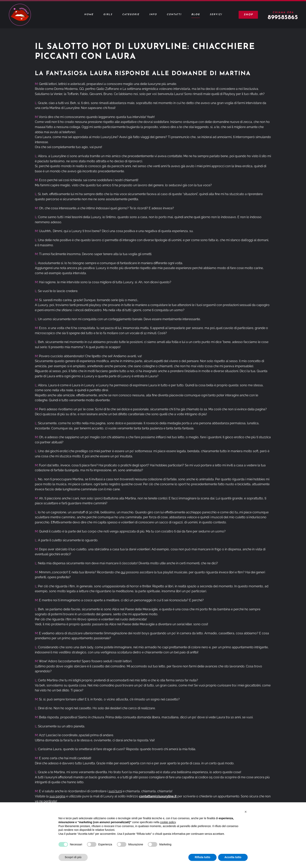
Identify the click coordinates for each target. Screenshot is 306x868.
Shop (248, 15)
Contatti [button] (174, 15)
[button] (246, 812)
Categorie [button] (131, 15)
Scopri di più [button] (73, 857)
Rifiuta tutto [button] (202, 857)
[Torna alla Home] (20, 15)
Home (89, 15)
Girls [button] (108, 15)
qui (123, 572)
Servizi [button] (216, 15)
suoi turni (115, 791)
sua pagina (57, 796)
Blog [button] (196, 15)
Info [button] (153, 15)
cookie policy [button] (168, 822)
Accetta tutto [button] (233, 857)
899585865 (283, 18)
